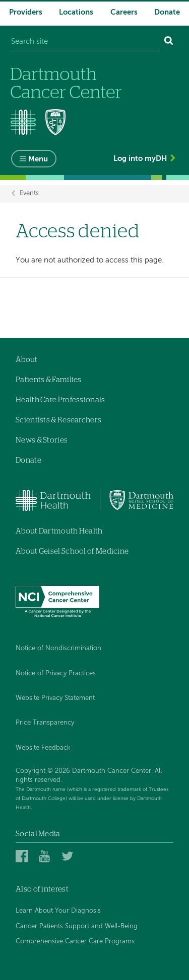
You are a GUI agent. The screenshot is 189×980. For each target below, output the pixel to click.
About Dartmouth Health (59, 531)
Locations (76, 12)
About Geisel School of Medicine (72, 551)
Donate (167, 12)
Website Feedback (43, 748)
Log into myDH (140, 159)
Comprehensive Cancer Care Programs (75, 942)
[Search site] (85, 42)
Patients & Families (49, 380)
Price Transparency (45, 723)
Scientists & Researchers (58, 420)
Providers (26, 12)
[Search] (169, 42)
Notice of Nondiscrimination (58, 648)
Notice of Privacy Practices (56, 674)
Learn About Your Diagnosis (58, 911)
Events (29, 194)
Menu (38, 159)
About (27, 360)
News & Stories (42, 440)
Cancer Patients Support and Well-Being (77, 926)
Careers (124, 12)
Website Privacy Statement (55, 698)
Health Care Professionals (60, 400)
